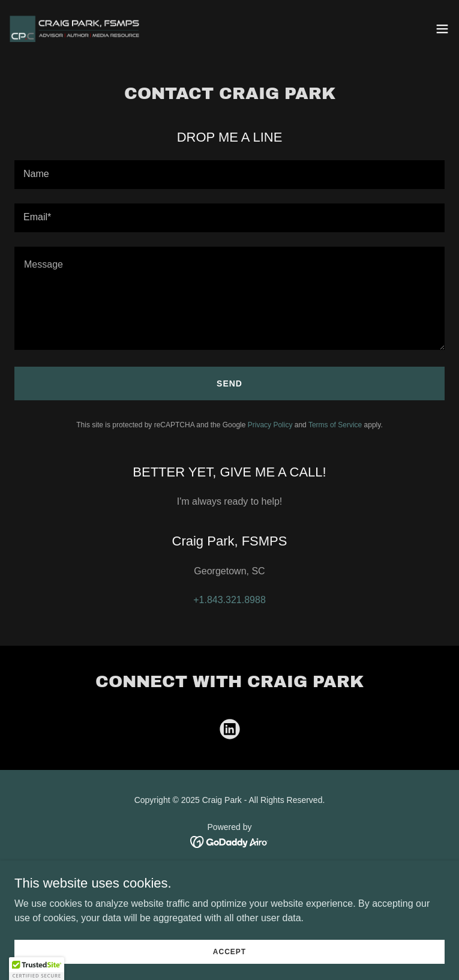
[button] (442, 29)
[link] (77, 29)
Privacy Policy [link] (270, 425)
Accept (229, 951)
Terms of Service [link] (335, 425)
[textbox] (229, 175)
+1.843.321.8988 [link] (229, 600)
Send (229, 383)
